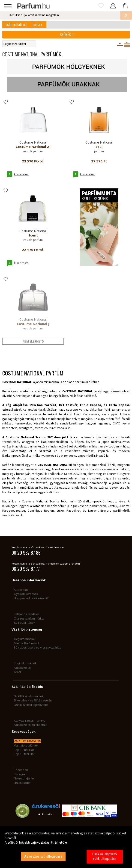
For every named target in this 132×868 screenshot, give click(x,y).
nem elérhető (33, 341)
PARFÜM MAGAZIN (27, 741)
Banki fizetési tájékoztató (31, 705)
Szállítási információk (29, 696)
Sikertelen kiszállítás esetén (33, 700)
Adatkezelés (22, 668)
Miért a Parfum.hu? (27, 643)
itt (52, 842)
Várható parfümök (26, 745)
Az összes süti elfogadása (43, 856)
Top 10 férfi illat (24, 754)
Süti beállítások (25, 623)
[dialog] (66, 847)
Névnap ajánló (24, 778)
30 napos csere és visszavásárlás (37, 647)
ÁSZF (18, 672)
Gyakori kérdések (26, 594)
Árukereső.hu (46, 814)
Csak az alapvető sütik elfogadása (105, 856)
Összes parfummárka (29, 619)
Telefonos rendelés (27, 614)
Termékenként (127, 44)
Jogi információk (25, 663)
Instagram (21, 774)
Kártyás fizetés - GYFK (29, 721)
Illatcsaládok (23, 783)
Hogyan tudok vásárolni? (31, 598)
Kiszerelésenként (120, 44)
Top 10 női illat (24, 750)
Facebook (21, 770)
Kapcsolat (21, 590)
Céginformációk (25, 639)
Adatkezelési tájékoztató (31, 725)
